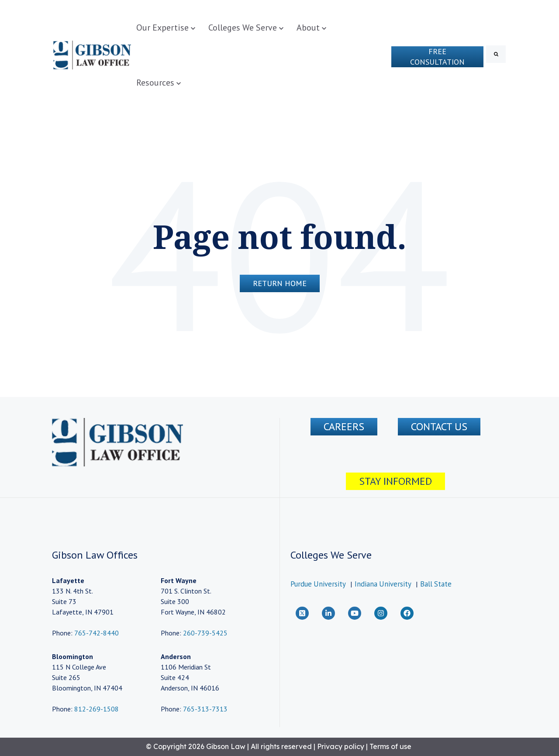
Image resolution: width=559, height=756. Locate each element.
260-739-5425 (205, 633)
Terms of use (390, 746)
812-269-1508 (97, 709)
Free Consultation (437, 57)
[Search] (496, 54)
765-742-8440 (96, 633)
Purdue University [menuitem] (318, 584)
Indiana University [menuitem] (383, 584)
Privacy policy (341, 746)
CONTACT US (439, 426)
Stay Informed (395, 481)
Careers (344, 426)
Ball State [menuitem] (436, 584)
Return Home (280, 283)
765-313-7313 (205, 709)
